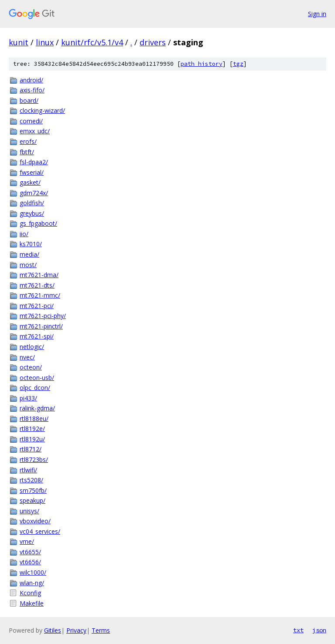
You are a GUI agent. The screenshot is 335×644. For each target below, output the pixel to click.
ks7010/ (31, 244)
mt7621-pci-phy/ (43, 316)
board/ (29, 100)
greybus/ (32, 213)
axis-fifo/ (32, 90)
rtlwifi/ (28, 470)
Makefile (32, 603)
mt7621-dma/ (39, 275)
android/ (31, 80)
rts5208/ (31, 480)
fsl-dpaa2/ (34, 162)
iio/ (24, 234)
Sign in (317, 14)
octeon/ (31, 367)
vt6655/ (30, 552)
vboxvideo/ (35, 521)
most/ (28, 265)
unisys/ (29, 511)
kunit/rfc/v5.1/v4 (92, 42)
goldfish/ (32, 203)
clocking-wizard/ (42, 110)
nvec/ (27, 357)
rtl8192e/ (32, 429)
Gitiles (53, 630)
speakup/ (32, 500)
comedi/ (31, 121)
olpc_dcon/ (35, 388)
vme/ (27, 541)
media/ (29, 254)
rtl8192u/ (32, 439)
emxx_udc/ (35, 131)
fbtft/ (27, 152)
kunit (19, 42)
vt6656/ (30, 562)
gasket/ (30, 182)
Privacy (76, 630)
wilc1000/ (33, 572)
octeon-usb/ (37, 378)
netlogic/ (32, 347)
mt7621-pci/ (37, 306)
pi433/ (28, 398)
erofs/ (28, 141)
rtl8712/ (31, 449)
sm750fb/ (33, 490)
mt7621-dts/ (37, 285)
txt (298, 630)
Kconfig (30, 593)
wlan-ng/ (32, 583)
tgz (238, 64)
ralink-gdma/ (37, 408)
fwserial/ (32, 172)
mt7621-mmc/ (40, 295)
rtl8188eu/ (34, 419)
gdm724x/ (34, 193)
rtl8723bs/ (34, 459)
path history (202, 64)
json (319, 630)
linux (45, 42)
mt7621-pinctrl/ (41, 326)
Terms (101, 630)
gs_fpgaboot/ (38, 223)
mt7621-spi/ (37, 336)
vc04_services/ (40, 531)
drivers (153, 42)
